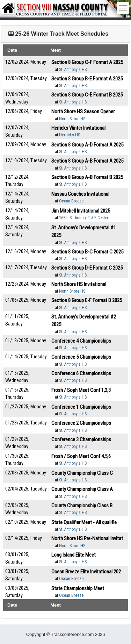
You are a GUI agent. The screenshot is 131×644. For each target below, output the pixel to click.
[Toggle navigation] (123, 8)
